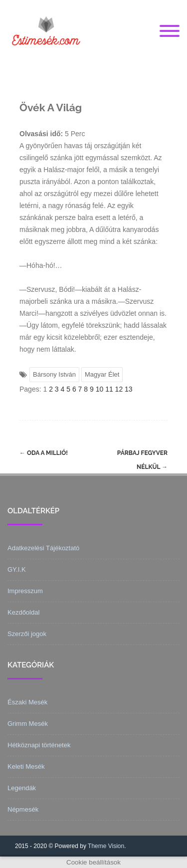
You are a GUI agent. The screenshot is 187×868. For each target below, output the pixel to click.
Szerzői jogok (27, 634)
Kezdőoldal (23, 612)
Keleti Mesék (26, 766)
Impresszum (25, 591)
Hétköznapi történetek (39, 745)
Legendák (22, 788)
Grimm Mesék (28, 724)
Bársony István (54, 374)
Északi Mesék (27, 702)
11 (109, 389)
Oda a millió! (44, 453)
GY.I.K (17, 569)
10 (100, 389)
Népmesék (23, 809)
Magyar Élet (102, 374)
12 (119, 389)
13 (129, 389)
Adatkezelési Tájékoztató (43, 548)
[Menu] (170, 31)
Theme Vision (106, 846)
